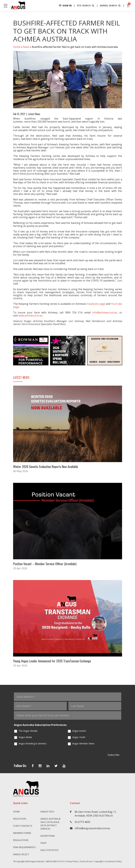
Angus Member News (83, 743)
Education (20, 819)
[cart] (128, 6)
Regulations (21, 840)
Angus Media (25, 737)
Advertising (48, 836)
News (26, 47)
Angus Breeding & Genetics (33, 743)
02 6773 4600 (82, 822)
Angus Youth (79, 737)
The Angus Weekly (28, 731)
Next (125, 351)
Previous (10, 351)
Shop (43, 843)
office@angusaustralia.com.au (92, 828)
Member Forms (22, 833)
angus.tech (47, 812)
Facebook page (96, 304)
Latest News (34, 114)
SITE (86, 5)
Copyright (98, 861)
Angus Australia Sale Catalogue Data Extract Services (50, 824)
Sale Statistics (49, 850)
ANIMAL (110, 5)
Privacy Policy (72, 861)
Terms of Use (86, 861)
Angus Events (79, 731)
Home (17, 47)
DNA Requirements (24, 847)
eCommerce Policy (113, 861)
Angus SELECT (21, 854)
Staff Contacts (23, 826)
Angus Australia (37, 861)
